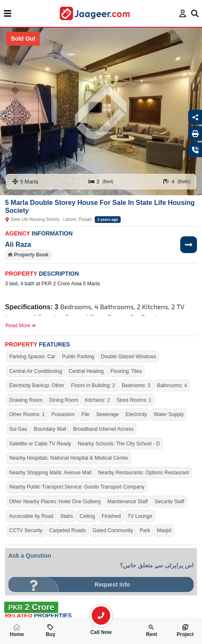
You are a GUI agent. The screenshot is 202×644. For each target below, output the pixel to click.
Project (185, 631)
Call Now (101, 629)
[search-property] (101, 616)
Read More (21, 326)
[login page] (183, 13)
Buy (50, 631)
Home (17, 631)
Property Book (31, 255)
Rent (151, 631)
